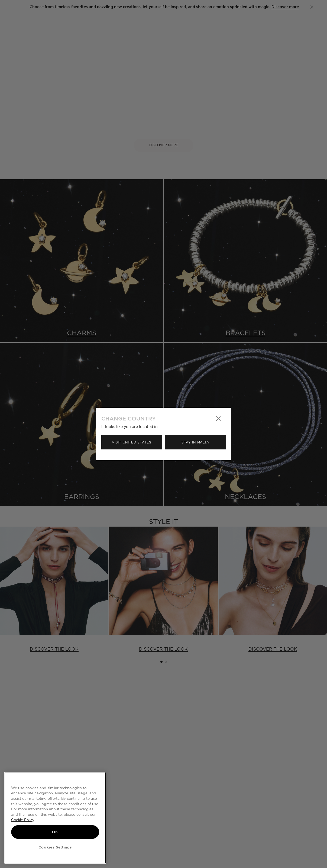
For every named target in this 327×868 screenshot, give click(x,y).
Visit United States (132, 442)
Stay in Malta (195, 442)
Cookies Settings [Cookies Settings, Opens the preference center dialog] (55, 847)
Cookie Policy (23, 820)
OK (55, 832)
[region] (55, 818)
